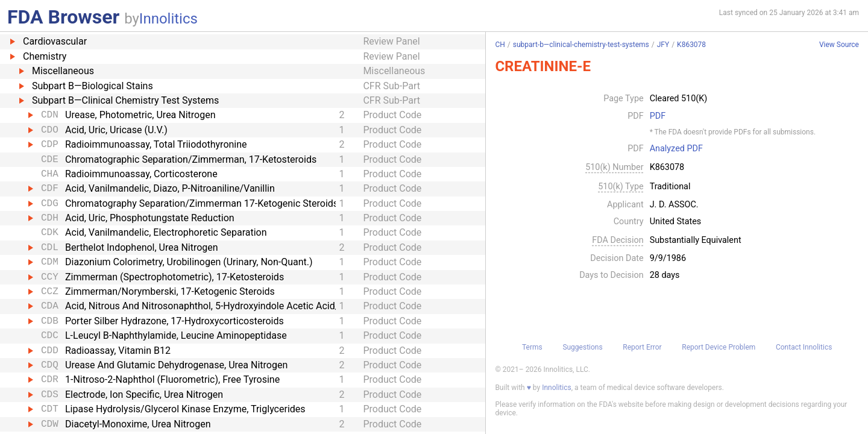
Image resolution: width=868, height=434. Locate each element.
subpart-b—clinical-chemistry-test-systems (581, 45)
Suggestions (582, 347)
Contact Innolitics (804, 347)
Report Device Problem (719, 347)
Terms (532, 347)
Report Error (642, 347)
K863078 (691, 45)
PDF (658, 116)
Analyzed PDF (676, 149)
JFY (663, 45)
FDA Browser (63, 17)
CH (500, 45)
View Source (839, 45)
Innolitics (168, 19)
